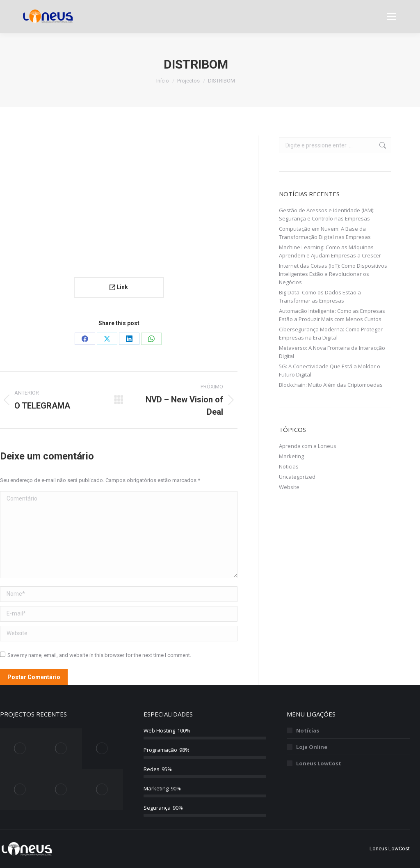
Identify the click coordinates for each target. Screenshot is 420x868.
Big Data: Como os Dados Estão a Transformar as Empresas (320, 296)
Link (119, 287)
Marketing (291, 456)
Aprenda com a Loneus (308, 446)
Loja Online (312, 747)
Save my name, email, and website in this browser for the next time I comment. (99, 655)
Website (289, 487)
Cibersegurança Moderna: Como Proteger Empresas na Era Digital (331, 333)
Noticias (289, 466)
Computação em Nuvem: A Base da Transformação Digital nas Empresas (325, 233)
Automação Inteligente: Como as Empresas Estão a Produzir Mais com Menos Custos (332, 315)
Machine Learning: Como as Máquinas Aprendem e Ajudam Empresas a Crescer (330, 251)
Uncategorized (297, 477)
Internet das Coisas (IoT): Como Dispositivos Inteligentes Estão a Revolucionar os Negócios (333, 274)
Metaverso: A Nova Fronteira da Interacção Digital (332, 352)
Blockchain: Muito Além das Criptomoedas (331, 385)
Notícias (308, 730)
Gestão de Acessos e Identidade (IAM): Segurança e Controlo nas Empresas (327, 214)
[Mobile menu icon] (391, 16)
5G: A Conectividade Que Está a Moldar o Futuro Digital (330, 370)
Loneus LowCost (319, 763)
